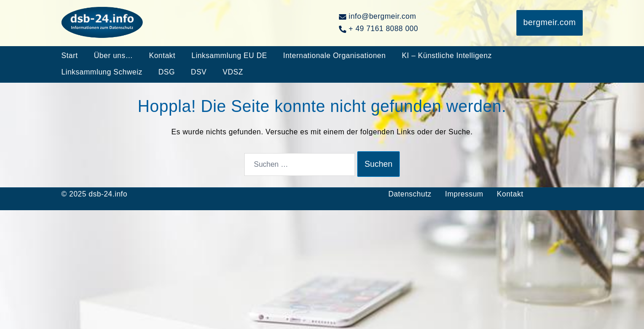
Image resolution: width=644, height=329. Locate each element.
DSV (199, 72)
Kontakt (162, 56)
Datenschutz (410, 194)
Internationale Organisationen (334, 56)
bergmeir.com (550, 22)
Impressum (464, 194)
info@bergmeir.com (377, 16)
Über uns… (113, 56)
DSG (166, 72)
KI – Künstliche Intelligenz (447, 56)
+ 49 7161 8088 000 (378, 29)
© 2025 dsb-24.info (94, 194)
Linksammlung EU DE (229, 56)
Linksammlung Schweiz (102, 72)
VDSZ (233, 72)
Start (70, 56)
